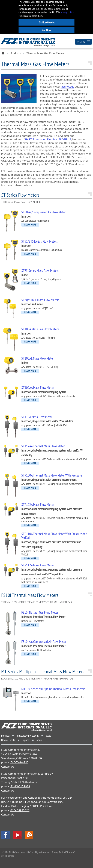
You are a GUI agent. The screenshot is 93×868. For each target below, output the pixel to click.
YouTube (17, 835)
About (39, 740)
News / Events (8, 740)
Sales (48, 736)
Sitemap (10, 856)
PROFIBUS (65, 139)
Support (26, 740)
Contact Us (8, 767)
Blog (29, 835)
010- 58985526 (20, 810)
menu (83, 41)
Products (16, 53)
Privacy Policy (58, 852)
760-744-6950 (19, 762)
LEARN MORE (30, 225)
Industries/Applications (28, 736)
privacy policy (67, 12)
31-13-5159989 (20, 786)
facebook (6, 835)
